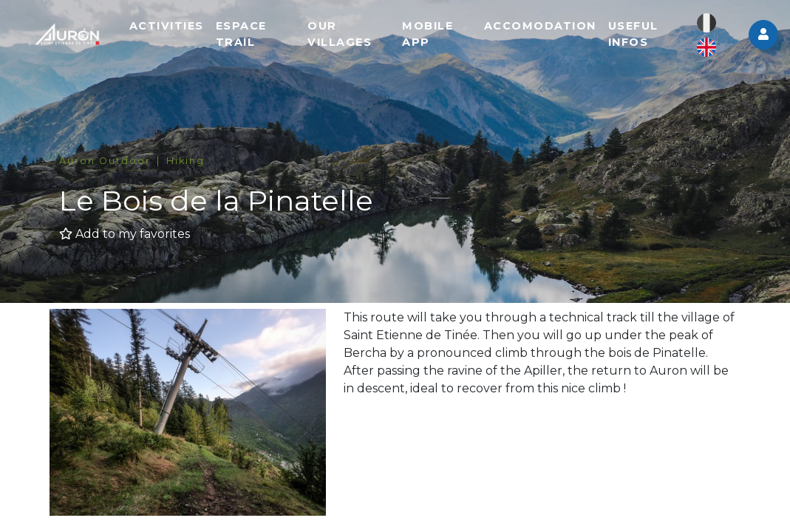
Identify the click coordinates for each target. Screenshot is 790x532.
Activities (188, 29)
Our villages (357, 37)
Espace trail (263, 37)
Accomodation (547, 29)
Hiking (185, 161)
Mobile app (439, 37)
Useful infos (640, 37)
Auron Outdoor (105, 161)
